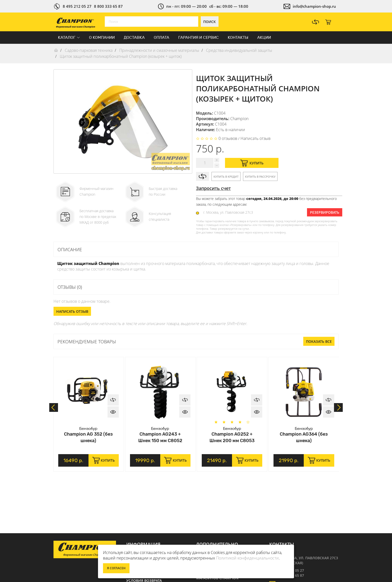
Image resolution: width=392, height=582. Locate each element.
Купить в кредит (226, 177)
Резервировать (325, 212)
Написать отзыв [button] (72, 311)
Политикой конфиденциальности (247, 558)
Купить (252, 163)
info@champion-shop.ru (314, 6)
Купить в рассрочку (260, 177)
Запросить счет (213, 188)
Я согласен (116, 568)
